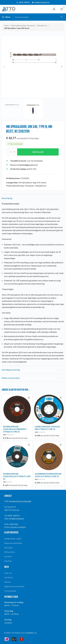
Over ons (8, 573)
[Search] (39, 17)
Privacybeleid (10, 591)
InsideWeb (29, 633)
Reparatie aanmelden (13, 543)
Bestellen (38, 152)
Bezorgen (8, 548)
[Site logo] (9, 9)
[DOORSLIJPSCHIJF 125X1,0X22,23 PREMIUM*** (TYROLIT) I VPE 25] (17, 409)
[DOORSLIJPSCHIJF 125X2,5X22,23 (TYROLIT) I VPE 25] (17, 457)
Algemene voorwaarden (14, 586)
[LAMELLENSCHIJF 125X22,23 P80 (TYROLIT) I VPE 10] (49, 409)
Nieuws (7, 582)
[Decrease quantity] (8, 152)
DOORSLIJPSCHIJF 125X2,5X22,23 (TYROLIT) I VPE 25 (17, 476)
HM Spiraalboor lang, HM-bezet (17, 28)
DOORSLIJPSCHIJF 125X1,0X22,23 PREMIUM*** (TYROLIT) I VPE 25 (15, 429)
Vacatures (9, 577)
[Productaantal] (11, 152)
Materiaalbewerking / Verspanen (23, 26)
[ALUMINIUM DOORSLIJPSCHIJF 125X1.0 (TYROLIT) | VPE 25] (49, 457)
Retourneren (10, 552)
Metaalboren (42, 26)
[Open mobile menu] (6, 17)
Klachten (8, 561)
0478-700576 (24, 2)
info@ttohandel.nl (42, 2)
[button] (4, 67)
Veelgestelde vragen (13, 539)
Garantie (8, 556)
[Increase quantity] (14, 152)
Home (7, 26)
